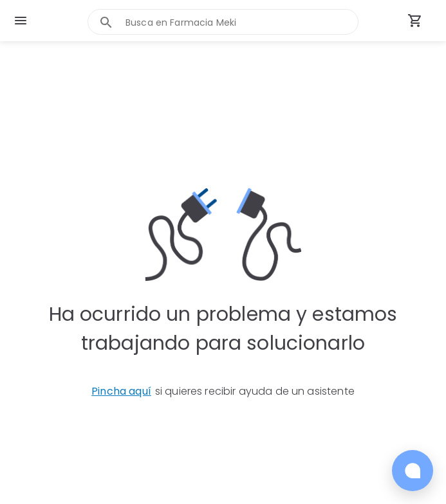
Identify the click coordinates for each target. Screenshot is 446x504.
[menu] (21, 21)
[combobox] (242, 22)
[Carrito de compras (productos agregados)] (415, 21)
